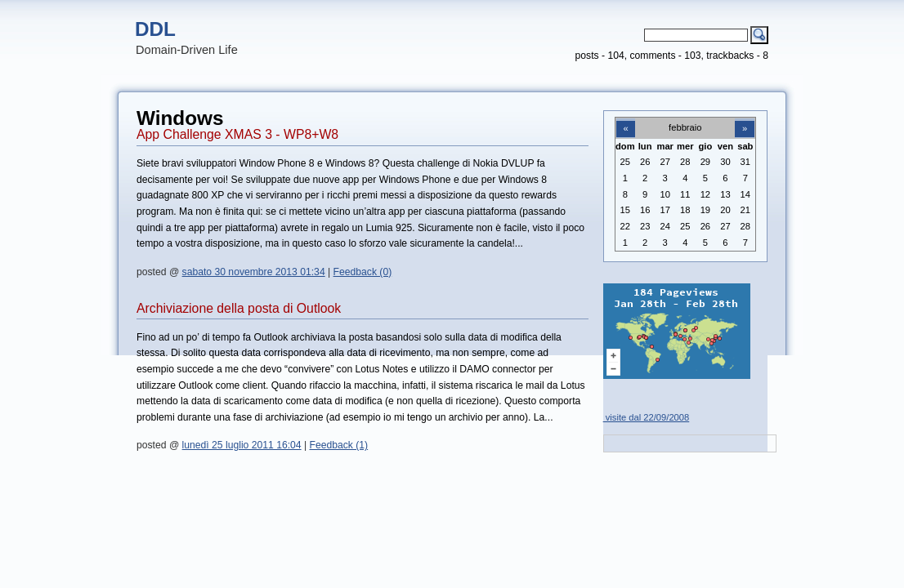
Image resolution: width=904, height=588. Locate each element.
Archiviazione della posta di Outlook (239, 308)
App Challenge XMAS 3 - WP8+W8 (237, 134)
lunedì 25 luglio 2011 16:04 (242, 445)
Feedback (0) (363, 272)
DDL (155, 29)
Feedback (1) (339, 445)
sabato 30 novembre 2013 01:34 (254, 272)
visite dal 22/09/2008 (647, 417)
